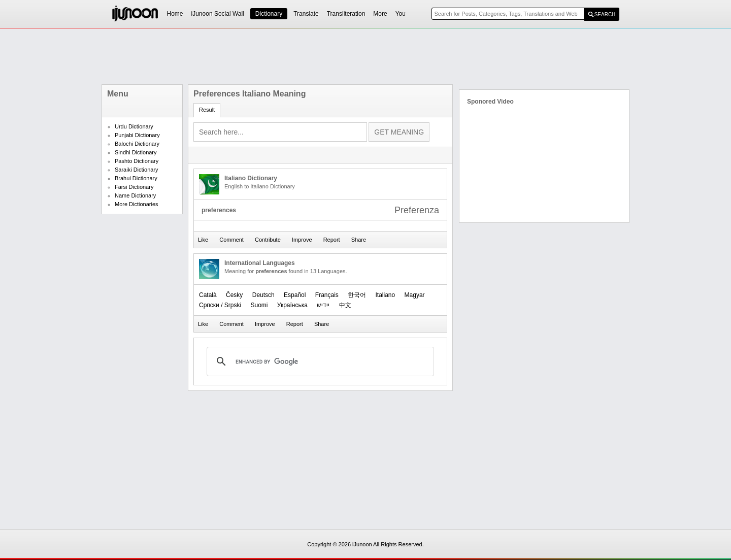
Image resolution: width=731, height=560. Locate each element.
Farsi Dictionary (134, 187)
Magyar (415, 295)
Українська (292, 305)
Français (327, 295)
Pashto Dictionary (137, 161)
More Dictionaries (137, 204)
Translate (306, 14)
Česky (234, 295)
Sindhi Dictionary (136, 152)
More (380, 14)
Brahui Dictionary (136, 178)
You (401, 14)
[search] (319, 361)
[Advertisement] (365, 56)
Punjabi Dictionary (137, 135)
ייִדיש (323, 305)
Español (295, 295)
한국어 (357, 295)
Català (208, 295)
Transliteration (346, 14)
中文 (345, 305)
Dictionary (269, 14)
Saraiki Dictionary (137, 170)
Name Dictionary (135, 195)
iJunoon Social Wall (218, 14)
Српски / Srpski (220, 305)
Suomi (259, 305)
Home (175, 14)
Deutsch (263, 295)
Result (207, 110)
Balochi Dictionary (137, 144)
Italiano (386, 295)
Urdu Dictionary (134, 126)
